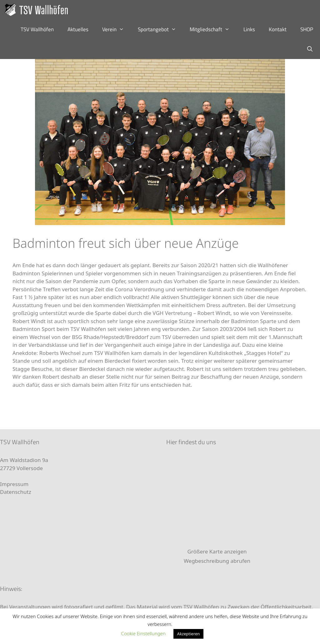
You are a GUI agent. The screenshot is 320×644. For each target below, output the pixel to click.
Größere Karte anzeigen (217, 551)
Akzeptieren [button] (189, 634)
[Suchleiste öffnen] (310, 49)
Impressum (14, 484)
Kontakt (278, 29)
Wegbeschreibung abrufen (217, 561)
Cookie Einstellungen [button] (143, 633)
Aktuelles (78, 29)
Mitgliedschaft (213, 29)
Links (249, 29)
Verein (117, 29)
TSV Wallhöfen (37, 29)
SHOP (307, 29)
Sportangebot (160, 29)
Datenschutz (16, 492)
